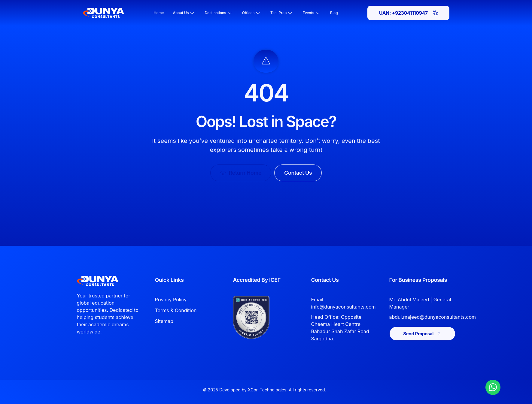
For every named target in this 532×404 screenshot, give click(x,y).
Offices (251, 13)
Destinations (218, 13)
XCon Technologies (267, 390)
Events (311, 13)
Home (159, 13)
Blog (334, 13)
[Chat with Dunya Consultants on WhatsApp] (493, 387)
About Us (183, 13)
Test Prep (281, 13)
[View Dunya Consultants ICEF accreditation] (261, 317)
